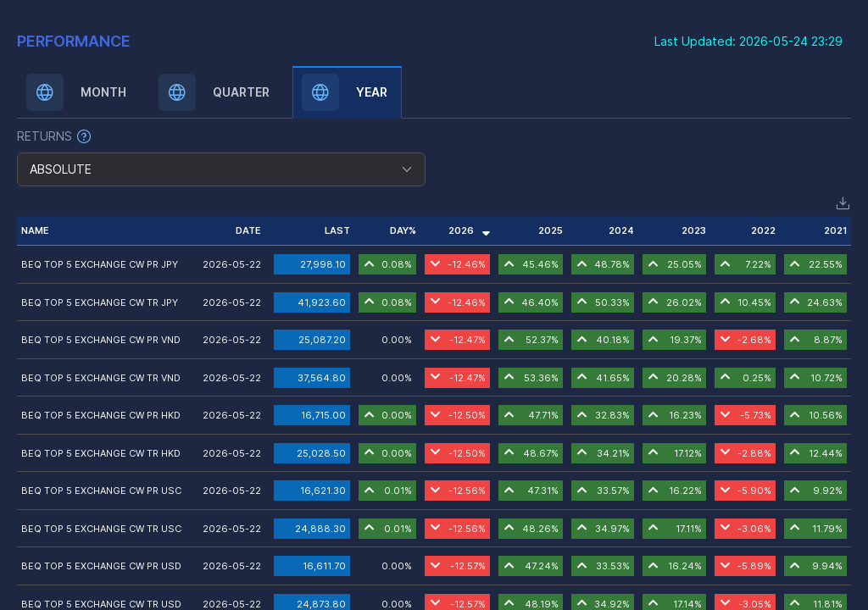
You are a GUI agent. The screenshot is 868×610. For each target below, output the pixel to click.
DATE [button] (248, 230)
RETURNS (45, 136)
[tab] (79, 92)
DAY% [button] (403, 230)
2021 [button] (835, 230)
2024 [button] (621, 230)
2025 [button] (551, 230)
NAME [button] (35, 230)
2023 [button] (694, 230)
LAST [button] (337, 230)
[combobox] (221, 169)
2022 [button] (763, 230)
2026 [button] (469, 230)
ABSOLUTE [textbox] (61, 169)
